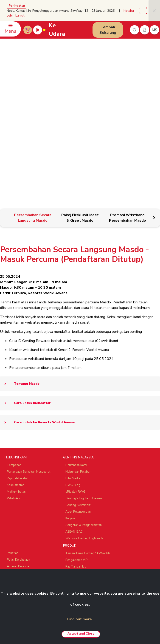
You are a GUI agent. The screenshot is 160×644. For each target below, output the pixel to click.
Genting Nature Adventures (84, 497)
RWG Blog (73, 375)
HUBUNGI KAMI (16, 347)
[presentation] (141, 11)
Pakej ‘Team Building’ (80, 463)
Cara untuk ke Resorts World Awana (37, 312)
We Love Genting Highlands (84, 428)
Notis (10, 463)
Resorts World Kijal (79, 477)
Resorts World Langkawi (82, 483)
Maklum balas (16, 382)
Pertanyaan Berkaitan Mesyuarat (29, 362)
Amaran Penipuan (19, 456)
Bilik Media (73, 368)
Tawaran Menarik (77, 510)
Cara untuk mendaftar (25, 293)
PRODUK (70, 436)
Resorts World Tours (21, 525)
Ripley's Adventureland (23, 564)
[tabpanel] (80, 224)
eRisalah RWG (75, 382)
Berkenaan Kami (76, 355)
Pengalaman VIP (76, 450)
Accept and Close (81, 634)
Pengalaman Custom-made (84, 503)
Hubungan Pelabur (78, 362)
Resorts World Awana (81, 490)
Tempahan (14, 355)
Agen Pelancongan (78, 402)
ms (154, 30)
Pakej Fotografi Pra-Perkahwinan (87, 470)
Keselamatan (16, 375)
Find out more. (80, 619)
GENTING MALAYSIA (78, 347)
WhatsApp (14, 388)
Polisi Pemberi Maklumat (24, 476)
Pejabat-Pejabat (18, 368)
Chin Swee (14, 531)
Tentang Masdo (20, 274)
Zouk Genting (16, 550)
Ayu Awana (15, 557)
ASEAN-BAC (74, 422)
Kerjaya (70, 408)
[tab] (33, 108)
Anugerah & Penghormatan (84, 415)
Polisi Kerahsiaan (18, 450)
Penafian (13, 443)
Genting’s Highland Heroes (84, 388)
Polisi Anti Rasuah (19, 470)
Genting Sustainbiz (78, 395)
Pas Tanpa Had (76, 457)
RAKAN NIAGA (15, 517)
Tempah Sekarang (108, 30)
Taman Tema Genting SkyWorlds (88, 443)
